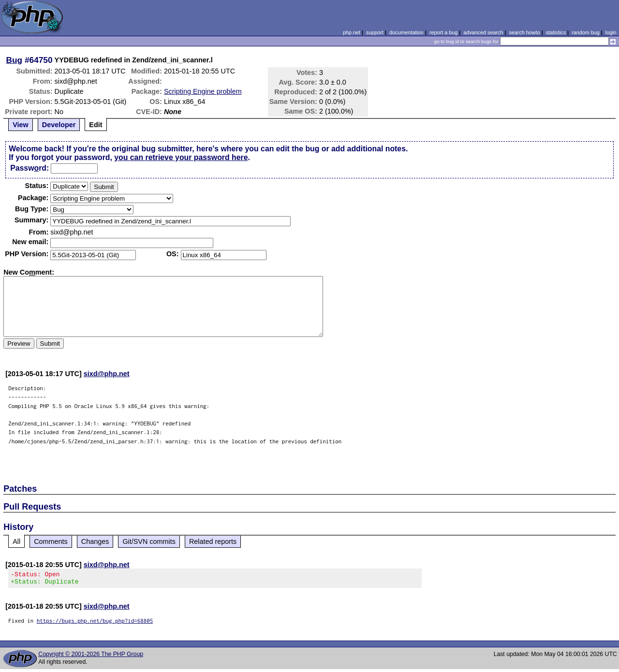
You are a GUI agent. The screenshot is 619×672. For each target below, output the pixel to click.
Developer (59, 125)
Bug (15, 60)
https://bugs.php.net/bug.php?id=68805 (95, 623)
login (611, 32)
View (21, 125)
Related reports (213, 541)
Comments (51, 541)
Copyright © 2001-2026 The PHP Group (91, 657)
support (375, 32)
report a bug (443, 32)
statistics (556, 32)
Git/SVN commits (149, 541)
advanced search (483, 32)
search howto (524, 32)
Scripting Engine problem (203, 91)
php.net (352, 32)
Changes (95, 541)
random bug (586, 32)
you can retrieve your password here (181, 157)
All (16, 541)
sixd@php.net (107, 374)
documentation (406, 32)
